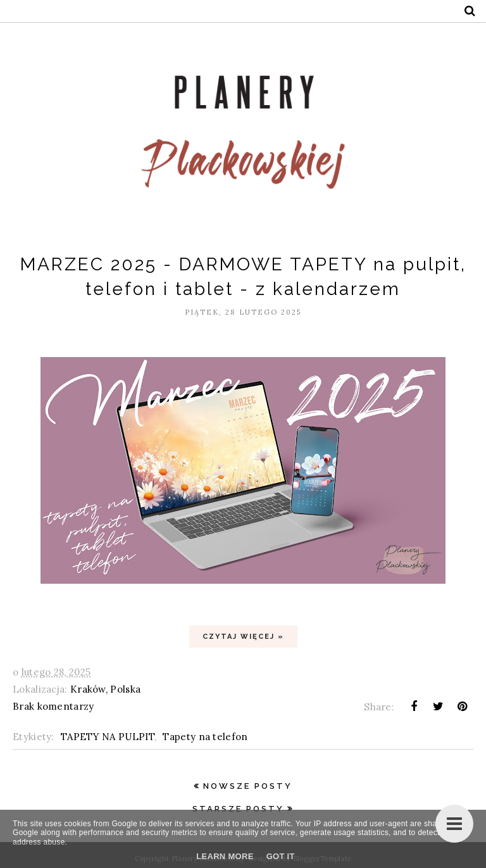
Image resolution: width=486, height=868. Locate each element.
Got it (281, 856)
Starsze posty (238, 809)
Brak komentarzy (53, 706)
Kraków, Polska (105, 689)
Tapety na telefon (205, 737)
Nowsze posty (248, 786)
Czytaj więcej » (243, 637)
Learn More (225, 856)
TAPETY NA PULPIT (108, 737)
